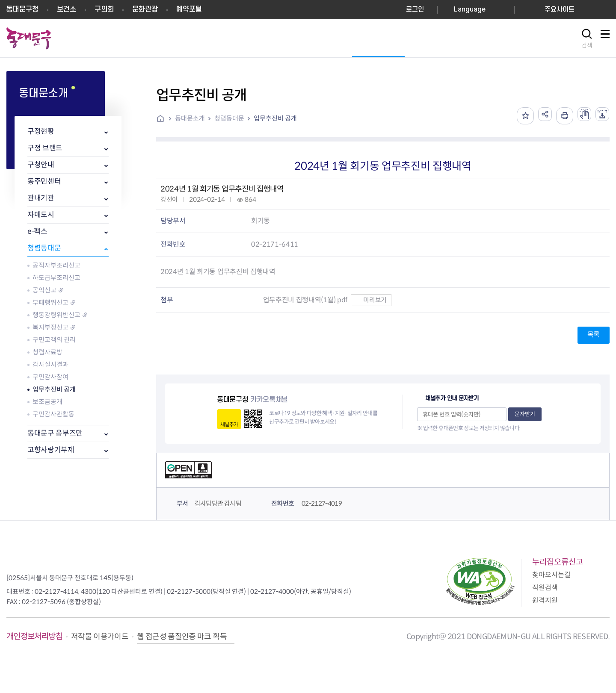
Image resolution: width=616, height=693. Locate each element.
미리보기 (371, 300)
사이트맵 (605, 39)
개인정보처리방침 (34, 636)
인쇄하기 (558, 116)
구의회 (104, 9)
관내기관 (41, 198)
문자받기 (525, 414)
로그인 (415, 10)
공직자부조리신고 (56, 265)
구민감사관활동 (53, 414)
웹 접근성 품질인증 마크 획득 (182, 637)
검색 (587, 45)
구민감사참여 (50, 377)
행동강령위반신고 (56, 315)
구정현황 (41, 131)
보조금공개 (47, 402)
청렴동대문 (44, 248)
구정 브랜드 (45, 148)
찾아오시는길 (551, 575)
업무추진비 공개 (54, 389)
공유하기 (536, 116)
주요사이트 (560, 10)
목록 (594, 335)
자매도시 (41, 215)
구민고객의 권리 (54, 340)
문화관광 (145, 9)
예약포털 (189, 9)
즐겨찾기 (515, 116)
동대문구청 (22, 9)
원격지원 (545, 600)
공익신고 (44, 290)
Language (470, 10)
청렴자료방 (47, 352)
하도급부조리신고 (56, 278)
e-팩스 (37, 231)
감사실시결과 (50, 364)
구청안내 (41, 165)
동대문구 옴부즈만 (55, 433)
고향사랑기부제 (51, 450)
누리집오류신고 (558, 562)
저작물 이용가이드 (100, 637)
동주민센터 (44, 181)
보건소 (67, 9)
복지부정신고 (50, 327)
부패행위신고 (50, 302)
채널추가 (229, 424)
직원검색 (545, 588)
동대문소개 (190, 118)
